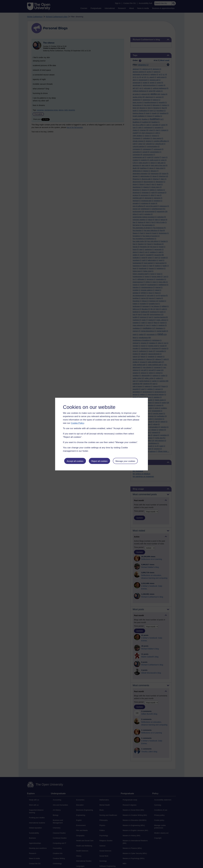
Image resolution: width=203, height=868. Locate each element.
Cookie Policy (77, 423)
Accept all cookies (75, 461)
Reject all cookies (99, 461)
